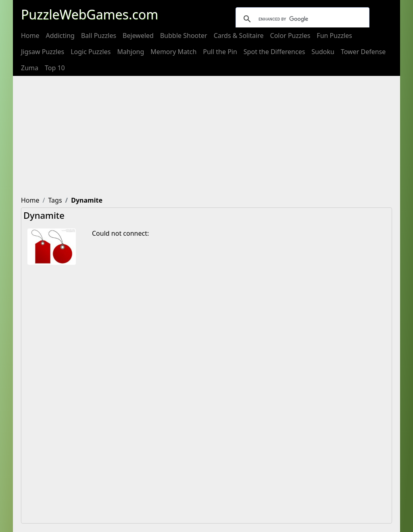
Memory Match (173, 52)
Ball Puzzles (99, 36)
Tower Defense (363, 52)
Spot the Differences (274, 52)
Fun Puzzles (334, 36)
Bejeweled (138, 36)
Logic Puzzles (91, 52)
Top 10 (55, 68)
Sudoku (323, 52)
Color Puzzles (290, 36)
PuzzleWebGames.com (90, 14)
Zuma (30, 68)
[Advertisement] (206, 136)
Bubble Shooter (184, 36)
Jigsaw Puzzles (43, 52)
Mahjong (130, 52)
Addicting (60, 36)
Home (30, 36)
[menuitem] (30, 36)
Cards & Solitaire (239, 36)
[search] (301, 19)
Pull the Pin (220, 52)
